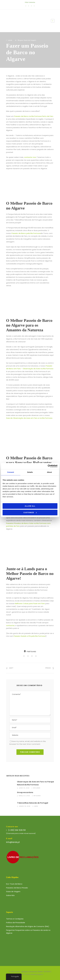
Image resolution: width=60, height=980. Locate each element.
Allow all (30, 506)
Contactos (32, 2)
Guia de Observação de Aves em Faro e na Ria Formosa (29, 418)
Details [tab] (30, 472)
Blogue (20, 40)
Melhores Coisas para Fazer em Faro (30, 603)
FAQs (26, 2)
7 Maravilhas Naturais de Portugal (32, 803)
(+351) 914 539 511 (17, 830)
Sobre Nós (10, 895)
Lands (10, 40)
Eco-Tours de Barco (14, 884)
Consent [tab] (11, 472)
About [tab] (49, 472)
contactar (10, 625)
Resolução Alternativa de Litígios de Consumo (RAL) (28, 926)
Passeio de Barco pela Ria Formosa (26, 233)
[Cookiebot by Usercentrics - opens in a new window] (48, 466)
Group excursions (25, 792)
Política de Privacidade (16, 923)
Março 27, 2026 (24, 796)
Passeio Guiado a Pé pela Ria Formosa (29, 636)
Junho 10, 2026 (24, 788)
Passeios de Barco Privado (17, 888)
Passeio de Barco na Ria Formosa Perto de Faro (34, 116)
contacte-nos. (30, 157)
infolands (37, 788)
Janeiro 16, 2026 (25, 806)
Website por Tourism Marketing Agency (30, 974)
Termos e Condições (15, 919)
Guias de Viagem (30, 40)
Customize (30, 512)
